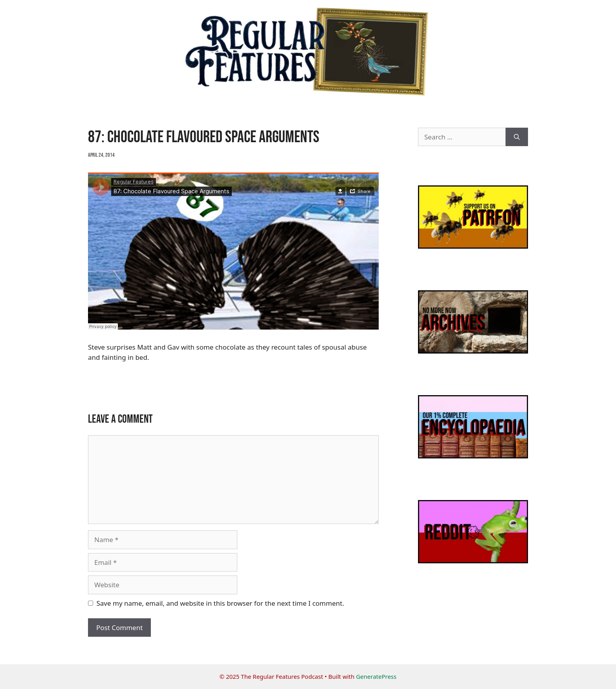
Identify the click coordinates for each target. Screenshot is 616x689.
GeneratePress (376, 676)
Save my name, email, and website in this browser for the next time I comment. (220, 603)
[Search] (517, 137)
